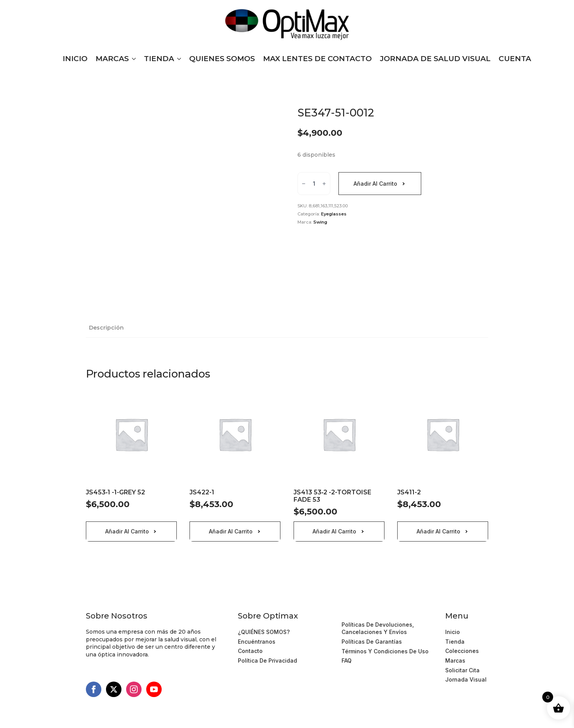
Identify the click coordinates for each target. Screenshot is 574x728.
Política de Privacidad (267, 660)
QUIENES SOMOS (222, 59)
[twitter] (114, 689)
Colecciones (462, 651)
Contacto (250, 651)
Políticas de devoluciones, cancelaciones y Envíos (378, 628)
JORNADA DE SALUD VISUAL (435, 59)
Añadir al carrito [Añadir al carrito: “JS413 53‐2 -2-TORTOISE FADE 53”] (334, 531)
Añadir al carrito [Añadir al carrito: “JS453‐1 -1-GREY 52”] (127, 531)
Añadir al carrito (375, 184)
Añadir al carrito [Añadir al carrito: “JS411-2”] (438, 531)
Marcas (455, 660)
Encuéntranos (257, 642)
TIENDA (159, 59)
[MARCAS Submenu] (132, 59)
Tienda (455, 642)
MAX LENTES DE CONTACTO (317, 59)
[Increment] (324, 184)
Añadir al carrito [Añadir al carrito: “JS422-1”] (231, 531)
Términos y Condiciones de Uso (385, 615)
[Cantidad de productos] (314, 184)
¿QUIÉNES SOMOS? (264, 632)
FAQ (347, 660)
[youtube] (154, 689)
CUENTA (515, 59)
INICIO (75, 59)
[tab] (106, 328)
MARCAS (112, 59)
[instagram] (134, 689)
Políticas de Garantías (372, 642)
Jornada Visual (466, 679)
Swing (320, 222)
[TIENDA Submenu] (178, 59)
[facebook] (94, 689)
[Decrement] (304, 184)
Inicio (453, 632)
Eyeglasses (334, 214)
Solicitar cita (462, 670)
